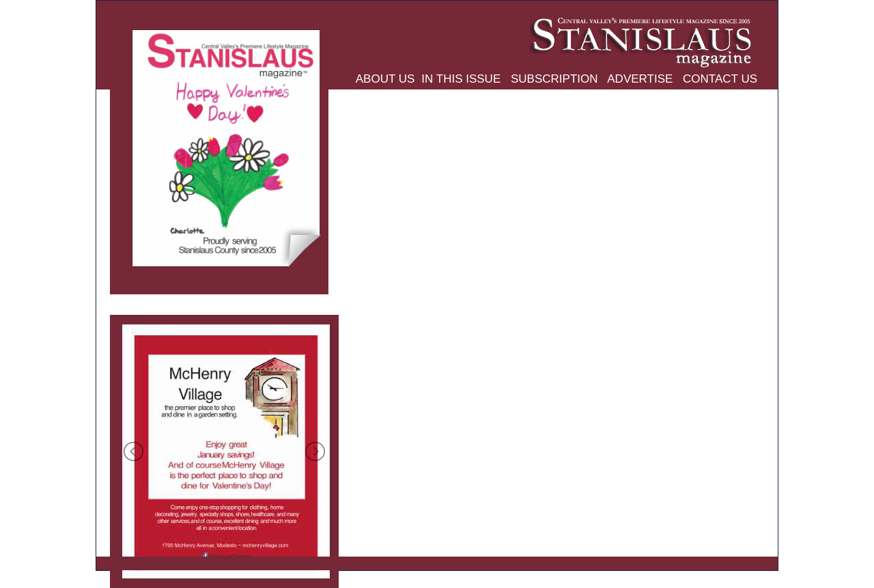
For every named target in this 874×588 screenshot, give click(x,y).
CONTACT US (718, 79)
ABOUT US (385, 79)
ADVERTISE (639, 79)
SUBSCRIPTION (552, 79)
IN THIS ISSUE (461, 79)
